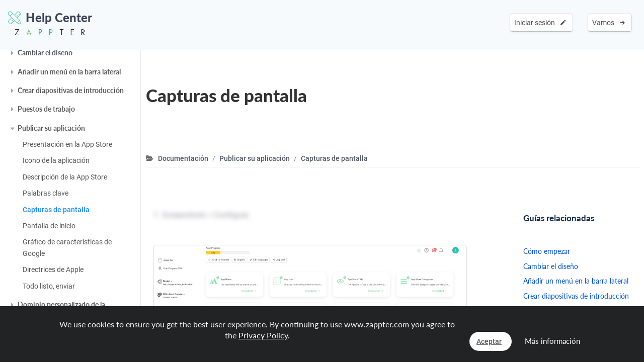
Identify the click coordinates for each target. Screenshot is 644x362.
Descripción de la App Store (65, 177)
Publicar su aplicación (51, 128)
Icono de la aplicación (56, 160)
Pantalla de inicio (49, 226)
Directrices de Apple (53, 269)
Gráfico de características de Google (67, 247)
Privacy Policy (263, 335)
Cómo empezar (547, 251)
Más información (552, 341)
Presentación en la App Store (67, 144)
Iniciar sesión (540, 23)
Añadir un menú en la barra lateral (69, 72)
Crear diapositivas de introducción (71, 90)
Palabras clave (46, 193)
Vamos (609, 23)
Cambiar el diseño (45, 53)
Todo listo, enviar (49, 286)
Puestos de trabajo (46, 109)
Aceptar (489, 341)
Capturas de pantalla (56, 210)
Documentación (183, 158)
